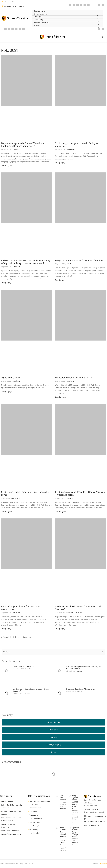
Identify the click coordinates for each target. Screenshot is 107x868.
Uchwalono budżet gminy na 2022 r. (74, 378)
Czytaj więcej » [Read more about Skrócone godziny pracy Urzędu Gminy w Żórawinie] (61, 163)
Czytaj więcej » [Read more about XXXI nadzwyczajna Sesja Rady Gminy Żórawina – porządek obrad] (61, 512)
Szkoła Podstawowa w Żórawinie (10, 826)
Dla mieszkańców (40, 14)
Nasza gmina (39, 17)
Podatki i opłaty (7, 802)
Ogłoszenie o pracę (11, 378)
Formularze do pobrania (10, 831)
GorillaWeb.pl (103, 864)
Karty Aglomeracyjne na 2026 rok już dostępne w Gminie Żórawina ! (75, 805)
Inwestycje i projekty (42, 23)
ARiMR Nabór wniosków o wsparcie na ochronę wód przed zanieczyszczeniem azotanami (26, 262)
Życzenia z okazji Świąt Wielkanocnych (81, 689)
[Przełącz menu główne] (102, 37)
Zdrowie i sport (35, 822)
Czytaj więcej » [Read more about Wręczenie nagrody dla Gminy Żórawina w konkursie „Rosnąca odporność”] (7, 166)
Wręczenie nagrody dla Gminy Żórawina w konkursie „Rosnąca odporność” (23, 145)
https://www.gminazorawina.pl (95, 818)
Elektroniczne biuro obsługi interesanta (40, 803)
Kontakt (37, 26)
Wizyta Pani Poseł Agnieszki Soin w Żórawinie (79, 260)
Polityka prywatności (92, 825)
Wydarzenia (78, 613)
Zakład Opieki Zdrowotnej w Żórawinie (12, 807)
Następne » (27, 637)
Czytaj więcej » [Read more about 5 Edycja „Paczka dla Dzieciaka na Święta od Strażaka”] (61, 629)
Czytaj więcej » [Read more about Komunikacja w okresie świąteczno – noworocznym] (7, 629)
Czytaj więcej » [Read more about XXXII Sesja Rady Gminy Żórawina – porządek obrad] (7, 512)
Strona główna (39, 11)
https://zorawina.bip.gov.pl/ (95, 822)
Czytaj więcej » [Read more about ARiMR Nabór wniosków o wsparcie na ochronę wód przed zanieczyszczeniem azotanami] (7, 283)
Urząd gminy (38, 20)
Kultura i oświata (36, 819)
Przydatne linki (35, 833)
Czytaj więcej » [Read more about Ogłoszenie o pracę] (7, 392)
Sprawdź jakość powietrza (11, 834)
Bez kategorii (71, 150)
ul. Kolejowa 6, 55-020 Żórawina (14, 6)
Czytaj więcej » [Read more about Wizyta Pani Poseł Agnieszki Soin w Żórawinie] (61, 280)
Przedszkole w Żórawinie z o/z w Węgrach (11, 819)
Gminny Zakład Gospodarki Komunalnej (11, 813)
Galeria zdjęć (34, 830)
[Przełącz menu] (98, 27)
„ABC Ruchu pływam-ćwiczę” (24, 667)
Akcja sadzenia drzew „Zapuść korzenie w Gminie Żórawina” (63, 836)
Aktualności (16, 150)
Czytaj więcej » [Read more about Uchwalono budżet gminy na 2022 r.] (61, 397)
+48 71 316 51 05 (9, 1)
